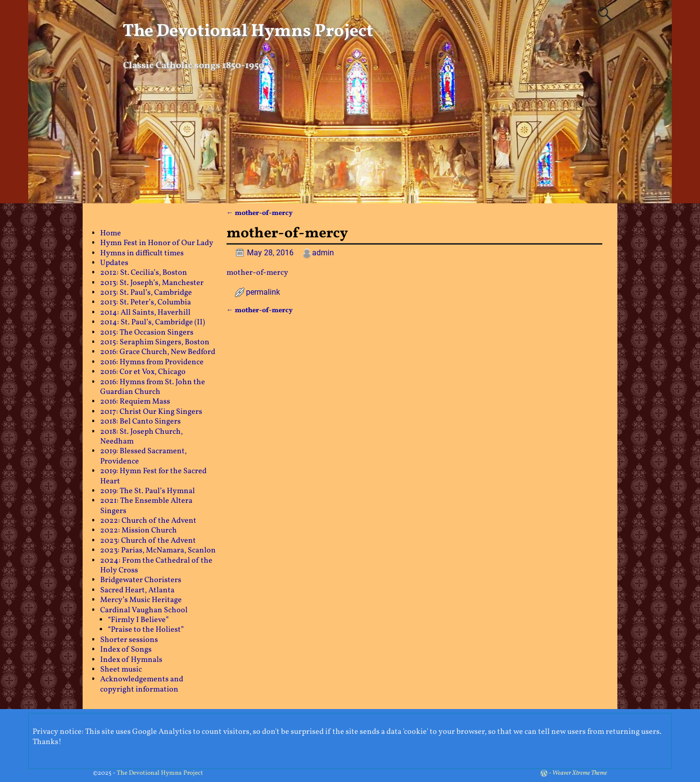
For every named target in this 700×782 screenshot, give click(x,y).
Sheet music (121, 670)
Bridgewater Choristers (141, 580)
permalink (263, 292)
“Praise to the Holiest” (146, 630)
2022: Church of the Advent (148, 521)
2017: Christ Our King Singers (151, 412)
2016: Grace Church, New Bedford (158, 352)
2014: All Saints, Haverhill (145, 313)
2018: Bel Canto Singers (140, 422)
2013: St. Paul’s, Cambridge (146, 293)
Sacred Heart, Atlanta (137, 590)
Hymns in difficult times (142, 253)
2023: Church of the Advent (148, 541)
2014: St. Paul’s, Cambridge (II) (153, 322)
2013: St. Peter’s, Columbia (146, 302)
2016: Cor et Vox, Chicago (143, 372)
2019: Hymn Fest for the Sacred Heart (153, 476)
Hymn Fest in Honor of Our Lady (157, 243)
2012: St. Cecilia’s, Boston (144, 273)
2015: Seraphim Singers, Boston (155, 342)
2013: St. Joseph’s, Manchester (152, 283)
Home (111, 233)
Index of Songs (126, 650)
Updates (114, 263)
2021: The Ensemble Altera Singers (146, 506)
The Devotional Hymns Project (248, 32)
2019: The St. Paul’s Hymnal (148, 491)
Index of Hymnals (131, 660)
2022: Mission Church (139, 531)
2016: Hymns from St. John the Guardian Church (153, 387)
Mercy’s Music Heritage (141, 600)
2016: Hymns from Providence (152, 362)
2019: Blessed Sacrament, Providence (143, 456)
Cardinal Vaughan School (144, 610)
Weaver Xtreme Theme (580, 773)
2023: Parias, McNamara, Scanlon (158, 551)
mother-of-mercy (260, 213)
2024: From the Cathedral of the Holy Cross (156, 566)
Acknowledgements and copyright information (142, 684)
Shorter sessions (129, 640)
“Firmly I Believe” (138, 620)
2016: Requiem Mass (135, 402)
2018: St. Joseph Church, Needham (141, 437)
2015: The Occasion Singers (147, 333)
